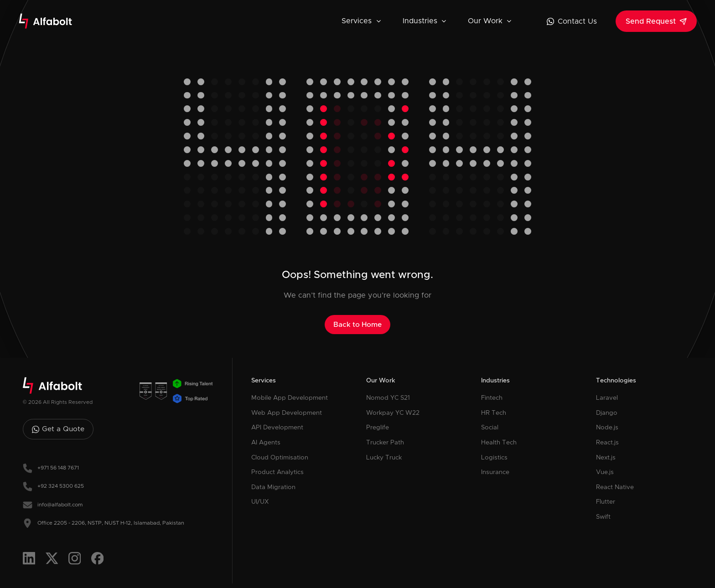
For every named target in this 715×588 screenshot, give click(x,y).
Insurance (495, 475)
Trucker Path (385, 445)
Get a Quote (61, 433)
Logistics (494, 460)
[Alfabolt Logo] (50, 23)
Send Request (652, 23)
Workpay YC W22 (393, 415)
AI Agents (266, 445)
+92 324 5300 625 (54, 491)
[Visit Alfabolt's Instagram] (75, 563)
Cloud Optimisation (280, 460)
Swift (603, 520)
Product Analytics (277, 475)
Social (490, 430)
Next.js (606, 460)
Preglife (378, 430)
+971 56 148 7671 (51, 473)
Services (357, 23)
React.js (607, 445)
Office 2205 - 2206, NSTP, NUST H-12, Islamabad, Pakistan (103, 528)
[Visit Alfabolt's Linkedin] (29, 563)
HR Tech (494, 415)
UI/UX (260, 505)
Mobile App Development (290, 401)
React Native (615, 490)
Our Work (486, 23)
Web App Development (287, 415)
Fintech (492, 401)
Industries (420, 23)
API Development (277, 430)
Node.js (607, 430)
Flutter (606, 505)
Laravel (607, 401)
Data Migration (273, 490)
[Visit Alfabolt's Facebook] (98, 563)
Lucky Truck (384, 460)
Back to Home (358, 326)
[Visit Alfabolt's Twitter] (52, 563)
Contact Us (567, 23)
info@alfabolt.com (53, 509)
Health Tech (499, 445)
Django (607, 415)
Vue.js (605, 475)
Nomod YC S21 (388, 401)
